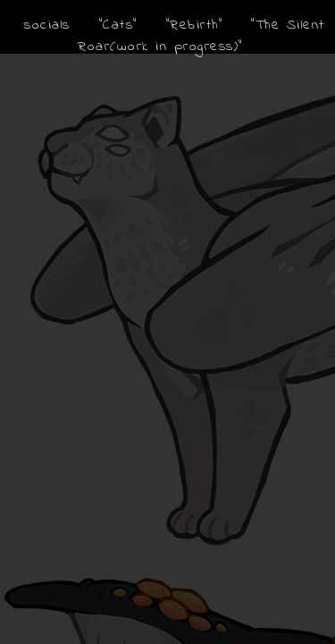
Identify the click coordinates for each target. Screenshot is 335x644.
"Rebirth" (195, 25)
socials (47, 25)
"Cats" (118, 25)
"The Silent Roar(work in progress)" (201, 36)
